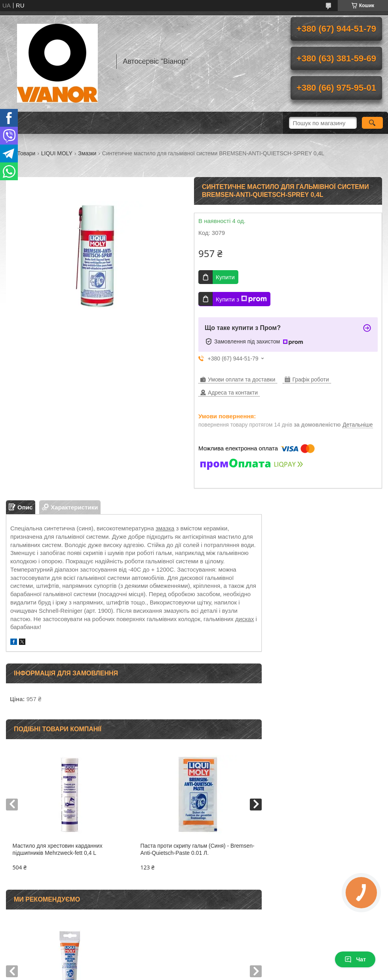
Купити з (241, 299)
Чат (355, 959)
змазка (165, 528)
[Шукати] (372, 123)
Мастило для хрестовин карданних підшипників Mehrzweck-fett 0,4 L (58, 849)
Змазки (87, 153)
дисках (244, 619)
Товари (26, 153)
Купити (225, 277)
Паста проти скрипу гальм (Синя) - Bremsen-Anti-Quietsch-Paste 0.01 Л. (198, 849)
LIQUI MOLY (57, 153)
